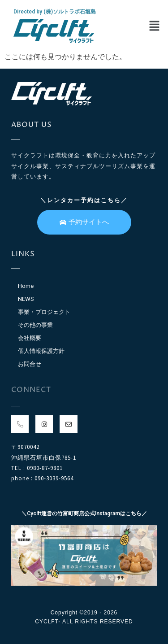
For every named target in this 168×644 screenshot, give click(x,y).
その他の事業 (35, 325)
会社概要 (30, 338)
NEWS (26, 299)
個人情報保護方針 (41, 351)
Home (26, 286)
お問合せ (30, 364)
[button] (155, 26)
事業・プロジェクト (44, 312)
